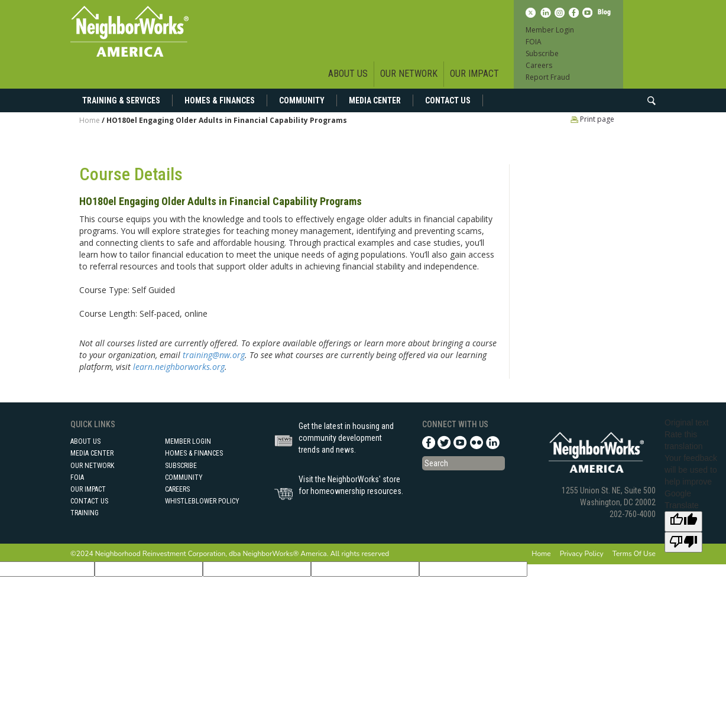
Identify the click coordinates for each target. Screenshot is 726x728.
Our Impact (474, 74)
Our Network (409, 74)
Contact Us (448, 100)
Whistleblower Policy (202, 501)
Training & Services (121, 100)
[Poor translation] (683, 542)
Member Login (550, 30)
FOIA (534, 42)
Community (302, 100)
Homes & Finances (220, 100)
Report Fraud (548, 77)
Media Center (375, 100)
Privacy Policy (582, 554)
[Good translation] (683, 521)
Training (85, 513)
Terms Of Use (634, 554)
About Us (348, 74)
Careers (539, 65)
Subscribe (542, 53)
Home (90, 120)
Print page (592, 119)
